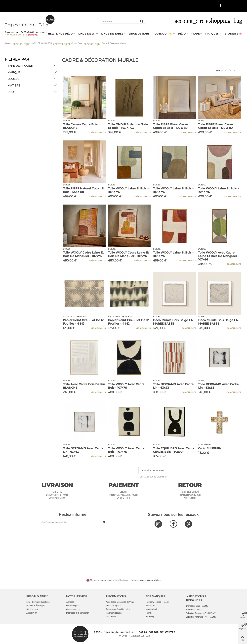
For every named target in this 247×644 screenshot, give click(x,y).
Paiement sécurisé (114, 613)
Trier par (221, 70)
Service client (32, 609)
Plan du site (111, 617)
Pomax (149, 613)
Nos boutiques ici (15, 35)
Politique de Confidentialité (118, 609)
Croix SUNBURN (210, 448)
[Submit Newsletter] (104, 522)
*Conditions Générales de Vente (120, 602)
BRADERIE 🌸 (233, 34)
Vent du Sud (151, 609)
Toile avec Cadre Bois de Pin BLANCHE (84, 386)
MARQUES (212, 34)
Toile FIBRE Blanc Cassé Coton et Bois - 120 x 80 (170, 126)
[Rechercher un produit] (142, 21)
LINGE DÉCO (64, 34)
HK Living (150, 617)
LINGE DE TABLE (112, 34)
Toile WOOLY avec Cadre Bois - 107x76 (126, 386)
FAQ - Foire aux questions (38, 602)
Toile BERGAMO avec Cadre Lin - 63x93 (173, 386)
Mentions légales (114, 606)
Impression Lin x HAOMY (197, 606)
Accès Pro (32, 35)
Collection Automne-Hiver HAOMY (201, 617)
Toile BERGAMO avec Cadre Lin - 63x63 (218, 386)
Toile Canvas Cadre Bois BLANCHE (80, 126)
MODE (196, 34)
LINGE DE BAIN (139, 34)
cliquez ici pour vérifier (150, 580)
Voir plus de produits (153, 471)
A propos (70, 602)
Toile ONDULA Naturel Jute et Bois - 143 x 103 (128, 126)
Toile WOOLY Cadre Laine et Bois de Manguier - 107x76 (83, 254)
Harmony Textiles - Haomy (158, 602)
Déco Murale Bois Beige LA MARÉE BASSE (173, 322)
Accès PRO (32, 613)
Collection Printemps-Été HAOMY (201, 613)
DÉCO (182, 34)
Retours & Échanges (36, 606)
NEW (51, 34)
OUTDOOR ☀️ (163, 34)
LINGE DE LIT (87, 34)
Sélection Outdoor (194, 610)
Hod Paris (150, 606)
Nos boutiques (73, 606)
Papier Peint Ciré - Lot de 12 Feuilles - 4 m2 (83, 322)
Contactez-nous (73, 609)
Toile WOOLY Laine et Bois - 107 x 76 (128, 190)
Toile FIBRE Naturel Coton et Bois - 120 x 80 (84, 190)
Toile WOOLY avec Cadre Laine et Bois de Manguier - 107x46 (219, 256)
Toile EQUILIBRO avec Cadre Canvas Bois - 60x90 (174, 450)
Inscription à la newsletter (77, 613)
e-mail (43, 32)
